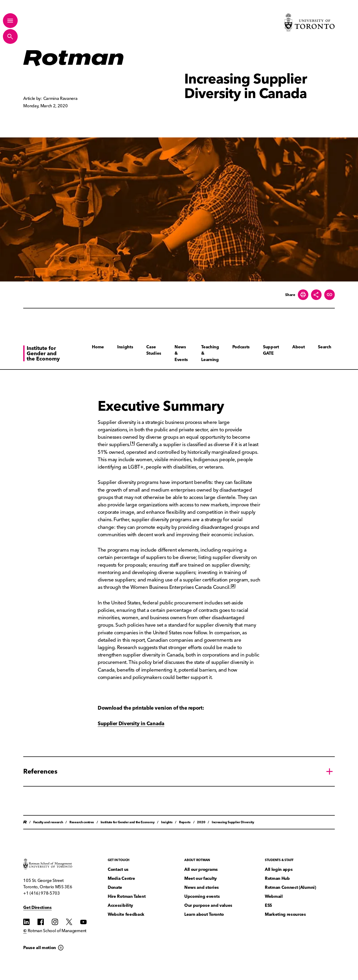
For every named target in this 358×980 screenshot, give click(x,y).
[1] (133, 443)
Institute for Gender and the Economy (43, 353)
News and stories (202, 887)
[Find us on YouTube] (83, 922)
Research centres (82, 822)
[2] (233, 586)
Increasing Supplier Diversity (233, 822)
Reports (185, 822)
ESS (268, 905)
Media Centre (121, 878)
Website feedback (126, 914)
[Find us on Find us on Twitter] (69, 922)
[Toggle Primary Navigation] (10, 21)
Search (324, 347)
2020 (201, 822)
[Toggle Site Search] (10, 36)
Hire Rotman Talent (127, 896)
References (40, 771)
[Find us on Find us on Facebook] (41, 922)
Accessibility (120, 905)
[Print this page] (303, 295)
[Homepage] (74, 58)
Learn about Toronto (204, 914)
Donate (115, 887)
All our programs (201, 869)
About (298, 347)
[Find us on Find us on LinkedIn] (26, 922)
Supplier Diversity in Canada (131, 724)
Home (98, 347)
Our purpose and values (208, 905)
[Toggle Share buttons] (316, 295)
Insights (125, 347)
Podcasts (241, 347)
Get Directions (37, 907)
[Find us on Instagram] (55, 922)
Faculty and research (48, 822)
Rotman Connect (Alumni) (290, 887)
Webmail (274, 896)
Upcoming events (202, 896)
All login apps (279, 869)
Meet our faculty (201, 878)
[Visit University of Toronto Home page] (310, 22)
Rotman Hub (277, 878)
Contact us (118, 869)
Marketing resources (285, 914)
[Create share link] (329, 295)
